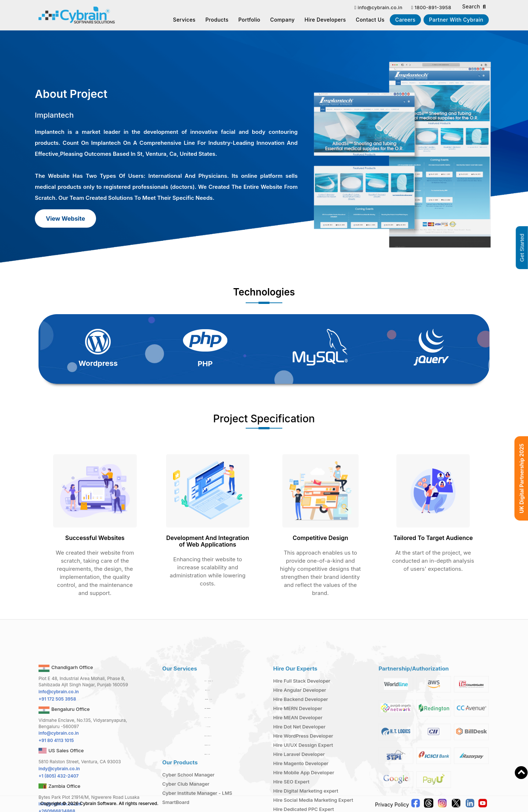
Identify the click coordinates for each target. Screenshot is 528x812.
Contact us (370, 20)
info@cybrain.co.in (378, 7)
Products (217, 20)
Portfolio (249, 20)
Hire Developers (325, 20)
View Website (65, 218)
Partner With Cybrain (456, 20)
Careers (406, 20)
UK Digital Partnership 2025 (522, 478)
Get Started (522, 248)
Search (474, 7)
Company (283, 20)
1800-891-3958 (431, 7)
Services (184, 20)
